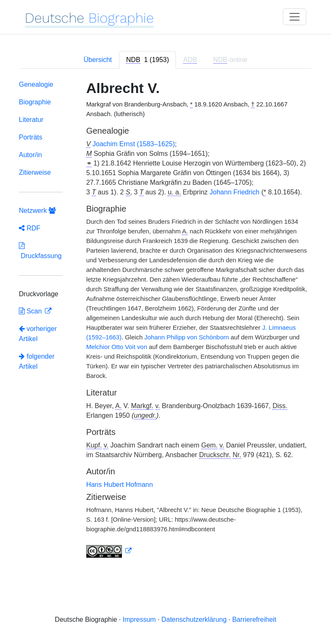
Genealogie (36, 84)
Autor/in (30, 155)
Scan (31, 311)
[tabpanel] (165, 321)
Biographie (35, 102)
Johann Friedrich (234, 192)
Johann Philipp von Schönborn (187, 337)
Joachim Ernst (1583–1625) (134, 144)
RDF (30, 228)
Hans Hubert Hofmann (120, 485)
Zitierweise (35, 172)
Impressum (139, 619)
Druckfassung (40, 251)
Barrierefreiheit (254, 619)
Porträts (31, 137)
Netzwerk (37, 211)
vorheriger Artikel (38, 334)
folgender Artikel (37, 361)
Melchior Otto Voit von (118, 347)
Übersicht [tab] (98, 60)
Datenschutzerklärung (194, 619)
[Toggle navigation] (295, 17)
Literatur (31, 120)
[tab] (147, 60)
